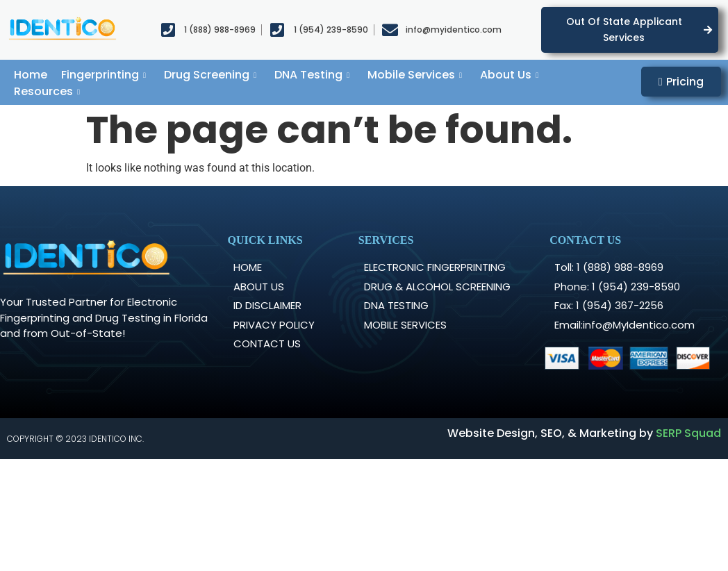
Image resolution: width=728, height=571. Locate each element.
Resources (47, 91)
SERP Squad (688, 433)
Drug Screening (210, 75)
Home (31, 75)
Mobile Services (415, 75)
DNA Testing (312, 75)
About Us (509, 75)
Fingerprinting (104, 75)
